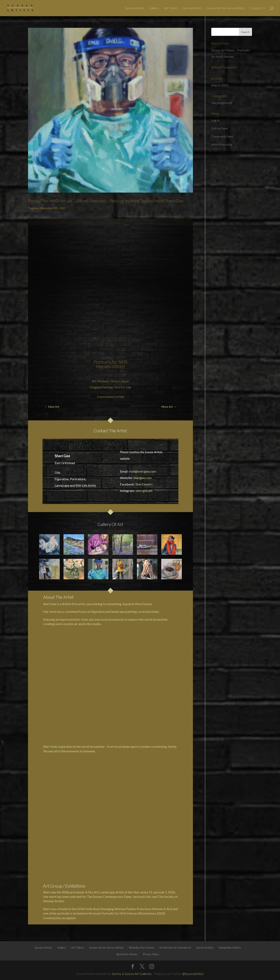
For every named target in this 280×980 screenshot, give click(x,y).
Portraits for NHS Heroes (110, 364)
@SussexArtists (193, 974)
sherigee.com (142, 478)
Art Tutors (171, 8)
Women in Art (162, 909)
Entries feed (220, 128)
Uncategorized (222, 103)
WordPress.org (222, 144)
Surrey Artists (192, 8)
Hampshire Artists (230, 947)
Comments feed (222, 136)
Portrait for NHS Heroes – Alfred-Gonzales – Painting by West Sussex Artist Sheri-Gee (106, 201)
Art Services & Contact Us (175, 947)
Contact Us (258, 8)
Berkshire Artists (127, 954)
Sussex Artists (134, 8)
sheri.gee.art (144, 491)
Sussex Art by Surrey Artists (226, 8)
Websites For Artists (142, 947)
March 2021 (220, 85)
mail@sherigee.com (143, 471)
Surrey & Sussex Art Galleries (132, 974)
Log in (215, 120)
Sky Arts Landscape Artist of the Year (114, 892)
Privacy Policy (151, 954)
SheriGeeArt (144, 484)
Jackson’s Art (142, 897)
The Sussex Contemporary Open (109, 897)
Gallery (154, 8)
